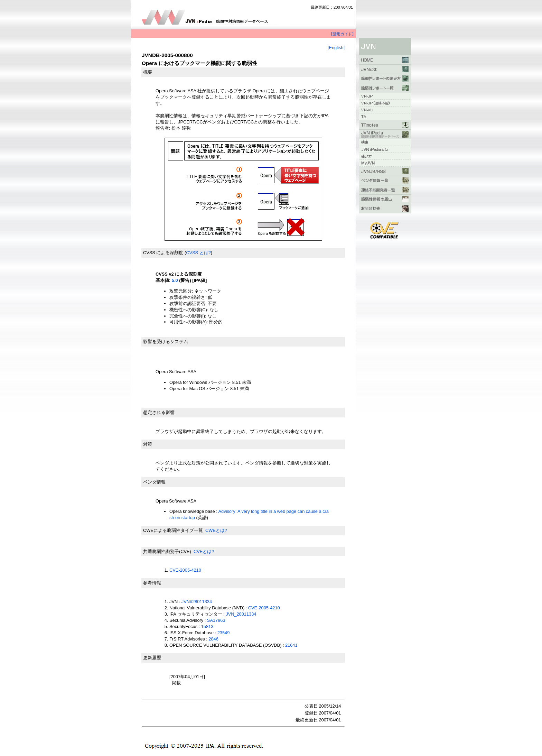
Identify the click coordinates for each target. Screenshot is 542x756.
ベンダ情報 (154, 482)
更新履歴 (152, 658)
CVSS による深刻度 (163, 253)
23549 (224, 633)
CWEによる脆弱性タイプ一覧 (173, 530)
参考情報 (152, 583)
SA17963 (216, 620)
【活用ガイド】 (342, 34)
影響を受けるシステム (166, 342)
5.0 (175, 280)
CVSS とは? (198, 253)
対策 (148, 444)
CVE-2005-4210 (185, 570)
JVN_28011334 (241, 614)
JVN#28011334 (197, 602)
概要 (148, 72)
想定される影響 (159, 412)
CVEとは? (204, 551)
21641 (291, 645)
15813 (207, 626)
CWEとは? (216, 530)
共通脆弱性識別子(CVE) (167, 551)
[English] (336, 48)
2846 (213, 639)
